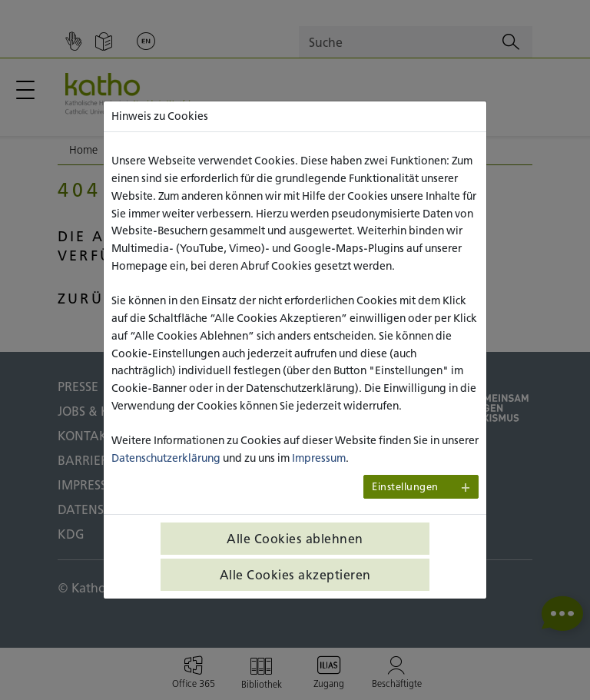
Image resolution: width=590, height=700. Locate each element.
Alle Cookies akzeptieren (295, 575)
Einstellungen (405, 487)
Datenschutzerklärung (166, 458)
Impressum (319, 458)
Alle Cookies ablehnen (295, 539)
